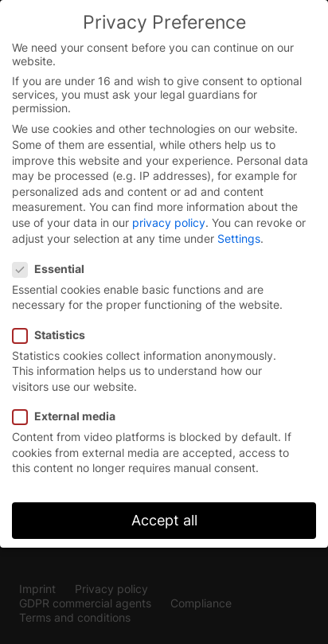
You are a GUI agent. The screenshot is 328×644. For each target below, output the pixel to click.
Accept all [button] (164, 520)
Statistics (54, 335)
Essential (53, 269)
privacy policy (169, 222)
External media (69, 416)
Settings (239, 238)
